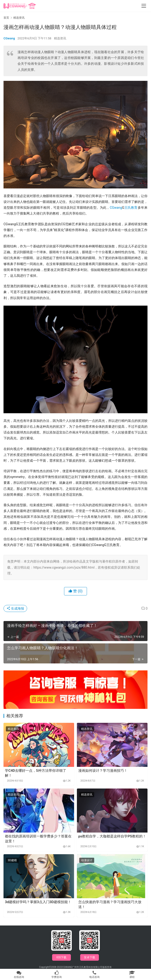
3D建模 (12, 860)
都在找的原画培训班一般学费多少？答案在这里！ (38, 839)
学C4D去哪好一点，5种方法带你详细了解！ (36, 773)
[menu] (144, 6)
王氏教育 (131, 208)
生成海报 (15, 608)
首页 (6, 18)
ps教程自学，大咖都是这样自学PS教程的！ (112, 836)
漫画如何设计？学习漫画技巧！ (103, 771)
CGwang (9, 38)
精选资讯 (60, 38)
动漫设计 (87, 860)
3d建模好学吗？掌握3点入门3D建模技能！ (38, 902)
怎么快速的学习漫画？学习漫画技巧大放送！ (110, 904)
